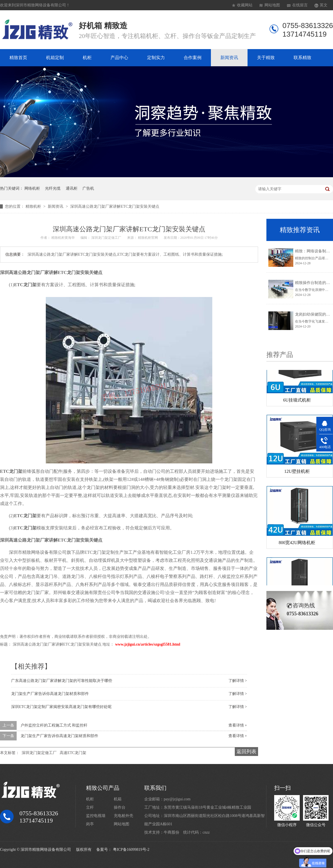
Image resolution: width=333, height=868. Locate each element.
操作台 (120, 807)
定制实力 (156, 58)
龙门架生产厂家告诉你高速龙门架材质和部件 (50, 694)
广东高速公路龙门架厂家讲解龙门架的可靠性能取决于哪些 (62, 681)
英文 (324, 5)
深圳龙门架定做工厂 (39, 753)
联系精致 (302, 58)
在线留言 (300, 5)
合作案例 (193, 58)
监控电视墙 (96, 816)
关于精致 (266, 58)
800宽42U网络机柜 (297, 544)
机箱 (118, 799)
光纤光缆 (53, 188)
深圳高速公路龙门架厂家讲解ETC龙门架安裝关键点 (115, 206)
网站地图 (272, 5)
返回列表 (246, 752)
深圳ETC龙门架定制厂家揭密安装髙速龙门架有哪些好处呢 (61, 707)
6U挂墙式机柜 (297, 401)
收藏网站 (245, 5)
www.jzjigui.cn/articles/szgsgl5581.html (148, 644)
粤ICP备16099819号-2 (131, 850)
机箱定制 (55, 58)
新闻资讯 (229, 58)
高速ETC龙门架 (73, 753)
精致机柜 (34, 206)
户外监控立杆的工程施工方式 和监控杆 (54, 725)
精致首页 (18, 58)
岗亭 (90, 824)
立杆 (90, 807)
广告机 (88, 188)
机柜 (87, 58)
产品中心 (119, 58)
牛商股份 (171, 832)
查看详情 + (238, 725)
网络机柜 (32, 188)
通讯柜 (72, 188)
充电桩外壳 (123, 816)
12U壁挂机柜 (297, 473)
